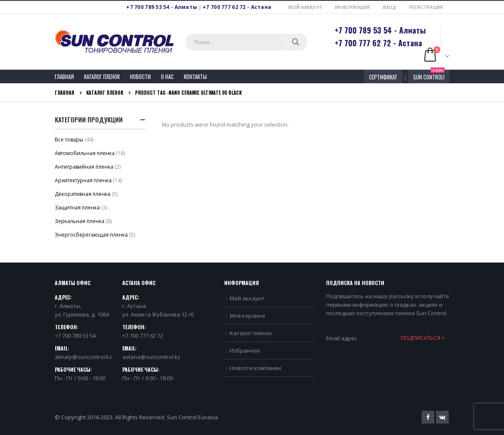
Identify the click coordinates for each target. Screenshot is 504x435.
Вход (390, 7)
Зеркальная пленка (80, 221)
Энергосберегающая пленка (91, 235)
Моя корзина (247, 316)
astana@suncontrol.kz (151, 357)
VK (442, 417)
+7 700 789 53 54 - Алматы (162, 7)
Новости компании (255, 368)
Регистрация (426, 7)
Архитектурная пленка (83, 180)
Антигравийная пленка (84, 167)
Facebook (428, 417)
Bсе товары (69, 140)
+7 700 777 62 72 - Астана (237, 7)
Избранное (245, 350)
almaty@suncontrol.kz (83, 357)
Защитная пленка (77, 208)
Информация (353, 7)
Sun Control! (429, 75)
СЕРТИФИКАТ (383, 77)
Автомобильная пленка (85, 153)
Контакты (195, 76)
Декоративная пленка (83, 194)
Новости (140, 76)
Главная (64, 76)
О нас (167, 76)
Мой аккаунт (305, 7)
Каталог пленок (102, 76)
